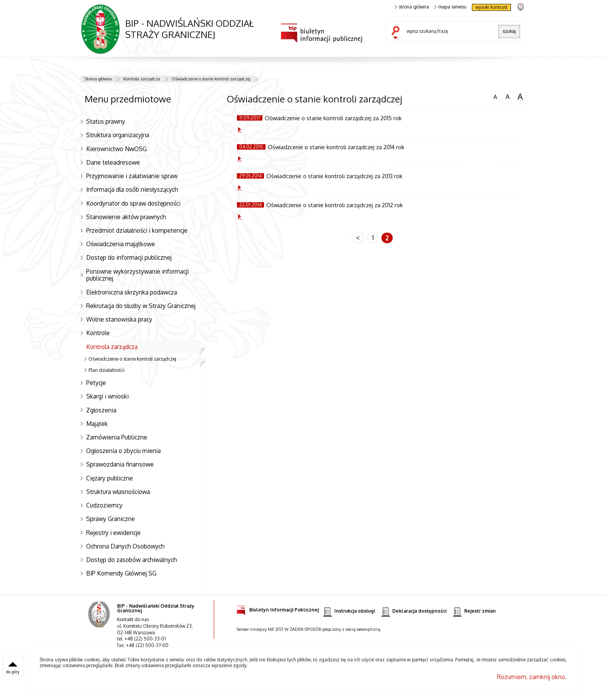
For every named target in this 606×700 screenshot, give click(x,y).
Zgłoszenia (101, 410)
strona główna (412, 7)
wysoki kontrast (491, 7)
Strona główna (98, 79)
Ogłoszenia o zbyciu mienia (123, 451)
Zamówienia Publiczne (117, 437)
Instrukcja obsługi (349, 611)
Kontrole (98, 333)
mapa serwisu (450, 7)
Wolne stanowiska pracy (119, 319)
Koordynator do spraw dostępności (133, 203)
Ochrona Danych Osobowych (125, 546)
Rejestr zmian (474, 611)
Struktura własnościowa (118, 492)
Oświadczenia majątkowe (121, 244)
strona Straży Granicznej (520, 6)
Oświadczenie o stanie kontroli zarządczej (211, 79)
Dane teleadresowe (113, 162)
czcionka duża (520, 97)
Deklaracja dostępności (414, 611)
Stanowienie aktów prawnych (126, 217)
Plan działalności (106, 370)
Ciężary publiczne (110, 478)
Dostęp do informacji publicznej (129, 257)
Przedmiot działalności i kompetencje (137, 230)
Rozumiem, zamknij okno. (532, 677)
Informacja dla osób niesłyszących (132, 189)
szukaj (397, 33)
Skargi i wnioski (107, 396)
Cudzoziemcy (104, 505)
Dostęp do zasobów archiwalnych (132, 560)
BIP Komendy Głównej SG (121, 573)
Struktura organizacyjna (118, 135)
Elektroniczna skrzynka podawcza (132, 292)
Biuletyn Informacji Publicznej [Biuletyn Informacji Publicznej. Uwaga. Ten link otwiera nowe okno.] (278, 609)
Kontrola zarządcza (142, 79)
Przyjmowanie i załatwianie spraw (132, 176)
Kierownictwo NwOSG (117, 149)
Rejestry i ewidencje (113, 533)
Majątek (97, 424)
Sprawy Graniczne (111, 519)
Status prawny (106, 121)
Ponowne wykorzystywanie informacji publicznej (137, 275)
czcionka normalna (495, 96)
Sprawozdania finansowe (120, 464)
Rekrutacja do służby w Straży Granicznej (141, 306)
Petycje (96, 383)
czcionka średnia (507, 96)
